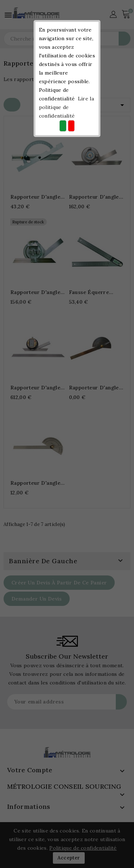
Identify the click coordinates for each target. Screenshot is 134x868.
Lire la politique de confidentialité (66, 107)
